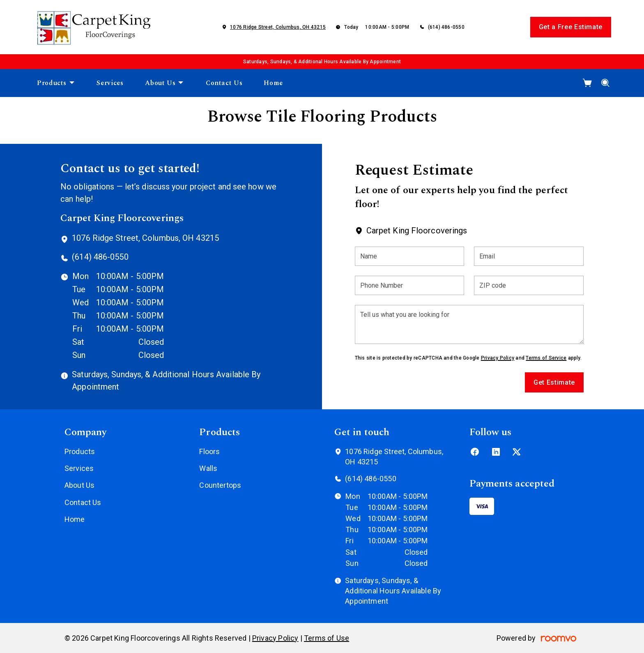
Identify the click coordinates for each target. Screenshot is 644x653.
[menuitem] (56, 83)
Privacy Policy (498, 358)
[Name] (410, 256)
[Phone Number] (410, 285)
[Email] (529, 256)
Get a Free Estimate (571, 27)
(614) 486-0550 (446, 27)
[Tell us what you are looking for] (469, 324)
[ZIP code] (529, 285)
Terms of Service (546, 358)
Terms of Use (327, 638)
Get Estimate (554, 382)
